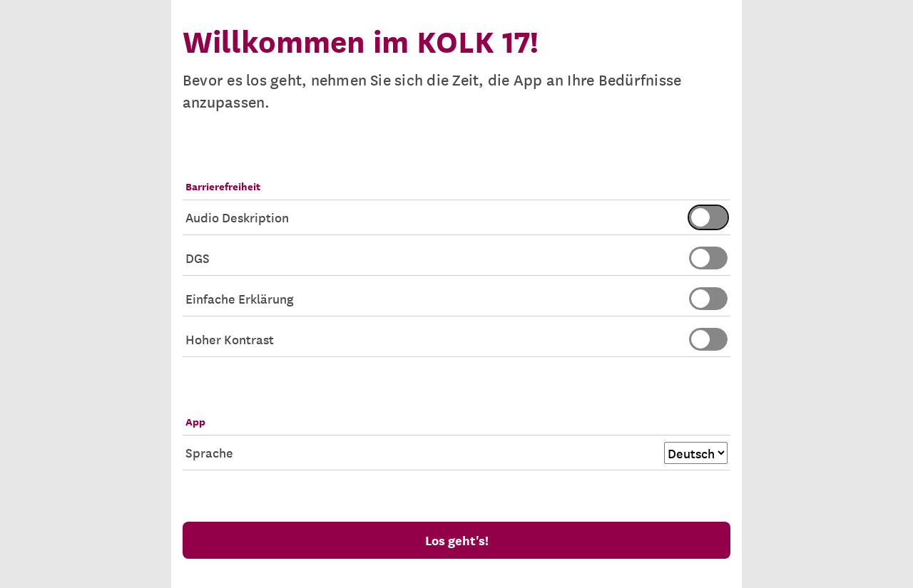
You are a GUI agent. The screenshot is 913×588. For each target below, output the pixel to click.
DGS (456, 258)
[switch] (708, 217)
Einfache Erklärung (456, 299)
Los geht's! (457, 540)
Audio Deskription (456, 217)
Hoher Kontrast (456, 339)
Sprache (456, 453)
